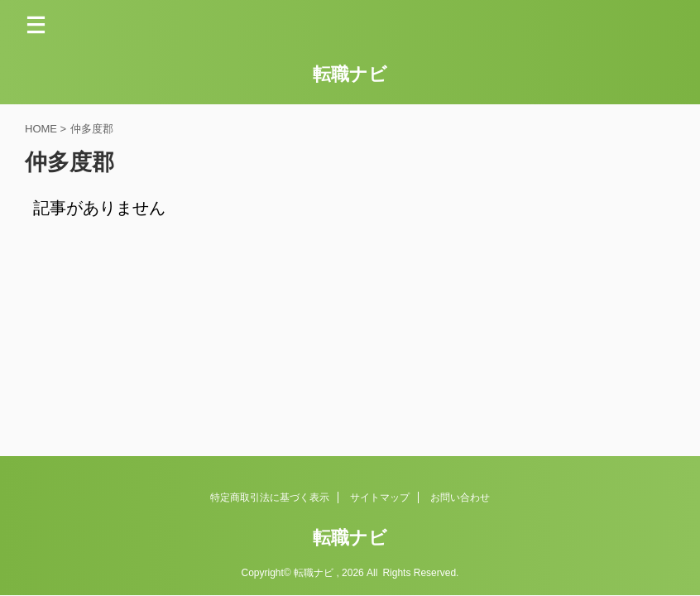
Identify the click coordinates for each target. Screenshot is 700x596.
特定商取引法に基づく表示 (270, 497)
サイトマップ (380, 497)
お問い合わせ (460, 497)
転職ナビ (350, 74)
